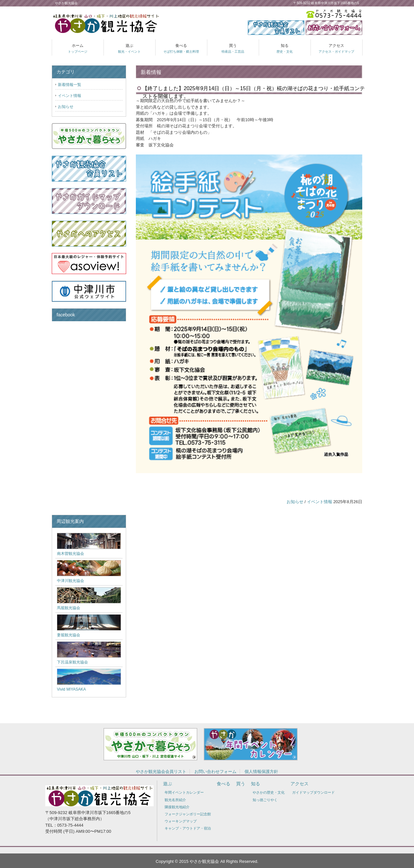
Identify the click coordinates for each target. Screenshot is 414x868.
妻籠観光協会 (69, 635)
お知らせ (295, 502)
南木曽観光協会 (71, 554)
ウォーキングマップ (181, 821)
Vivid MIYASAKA (71, 689)
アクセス (336, 48)
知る (285, 48)
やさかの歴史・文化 (269, 792)
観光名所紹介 (175, 800)
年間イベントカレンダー (184, 792)
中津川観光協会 (71, 581)
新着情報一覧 (70, 85)
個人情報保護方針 (261, 772)
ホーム (78, 48)
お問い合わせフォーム (215, 772)
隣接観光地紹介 (177, 807)
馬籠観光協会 (69, 608)
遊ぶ (129, 48)
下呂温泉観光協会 (72, 662)
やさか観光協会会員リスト (161, 772)
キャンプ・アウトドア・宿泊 (188, 828)
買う (233, 48)
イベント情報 (320, 502)
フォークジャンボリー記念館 (188, 814)
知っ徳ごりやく (265, 800)
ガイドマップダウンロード (313, 792)
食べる (181, 48)
